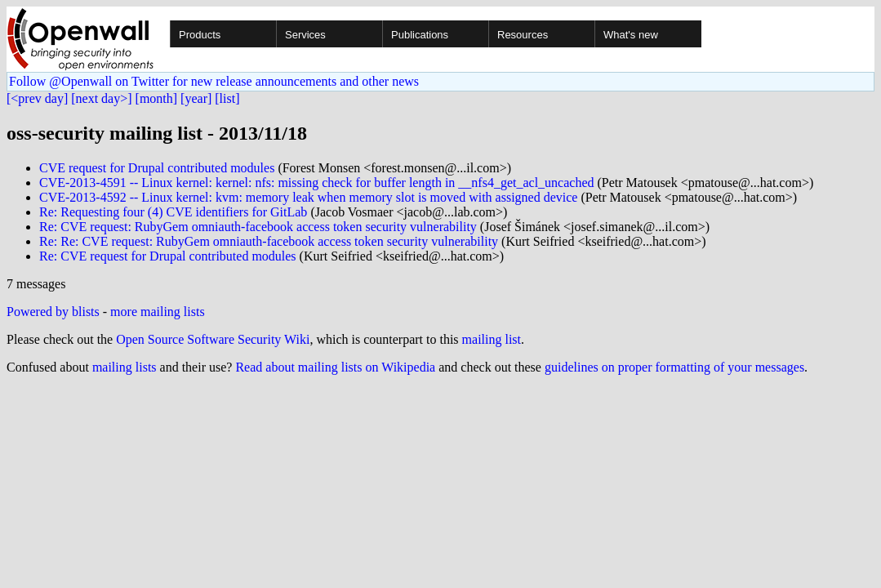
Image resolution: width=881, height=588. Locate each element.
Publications (420, 35)
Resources (523, 35)
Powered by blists (53, 312)
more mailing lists (158, 312)
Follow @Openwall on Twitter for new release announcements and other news (214, 81)
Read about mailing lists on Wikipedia (335, 367)
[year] (196, 98)
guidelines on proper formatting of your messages (674, 367)
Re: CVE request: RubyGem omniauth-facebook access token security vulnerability (258, 227)
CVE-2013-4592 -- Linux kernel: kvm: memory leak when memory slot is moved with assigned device (308, 197)
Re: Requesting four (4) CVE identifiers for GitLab (173, 212)
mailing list (492, 339)
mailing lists (125, 367)
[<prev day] (37, 98)
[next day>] (101, 98)
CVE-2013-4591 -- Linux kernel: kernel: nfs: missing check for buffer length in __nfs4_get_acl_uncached (317, 183)
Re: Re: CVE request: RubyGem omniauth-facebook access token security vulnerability (269, 241)
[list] (227, 98)
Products (200, 35)
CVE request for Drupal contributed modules (157, 168)
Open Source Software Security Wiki (213, 339)
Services (305, 35)
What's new (631, 35)
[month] (157, 98)
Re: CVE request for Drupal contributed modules (168, 256)
